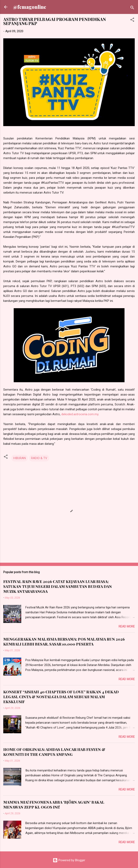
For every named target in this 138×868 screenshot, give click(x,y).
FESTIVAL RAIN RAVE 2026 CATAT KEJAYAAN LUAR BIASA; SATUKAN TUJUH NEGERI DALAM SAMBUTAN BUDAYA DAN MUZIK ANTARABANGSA (58, 586)
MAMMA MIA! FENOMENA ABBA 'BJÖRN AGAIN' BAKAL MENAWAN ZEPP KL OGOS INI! (54, 805)
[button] (132, 20)
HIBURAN (20, 458)
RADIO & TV (39, 458)
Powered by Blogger (69, 860)
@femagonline (30, 7)
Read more (127, 626)
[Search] (132, 8)
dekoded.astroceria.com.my (80, 414)
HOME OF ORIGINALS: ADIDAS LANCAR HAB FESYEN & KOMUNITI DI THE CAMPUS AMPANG (54, 752)
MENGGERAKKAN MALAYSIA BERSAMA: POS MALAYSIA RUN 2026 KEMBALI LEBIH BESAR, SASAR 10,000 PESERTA (64, 642)
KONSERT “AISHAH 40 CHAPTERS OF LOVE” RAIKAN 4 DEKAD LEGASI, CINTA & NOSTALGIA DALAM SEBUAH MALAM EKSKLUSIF (61, 697)
